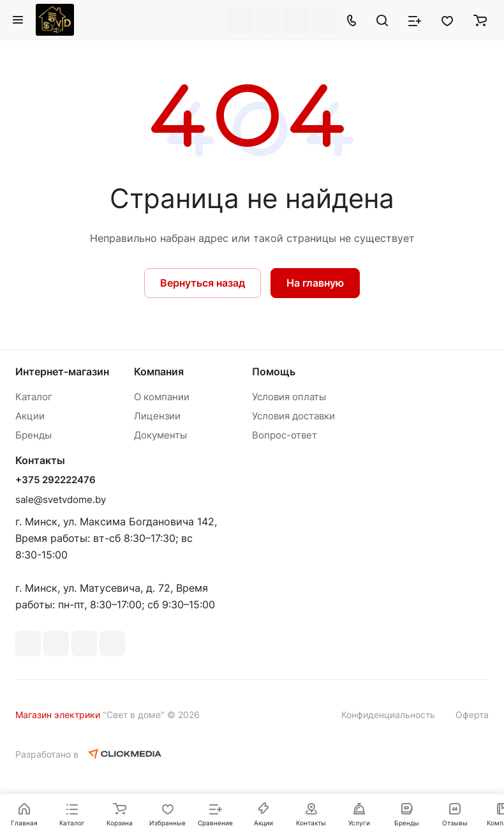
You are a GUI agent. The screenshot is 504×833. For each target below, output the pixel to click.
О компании (162, 397)
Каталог (34, 397)
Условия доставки (293, 416)
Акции (30, 416)
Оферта (472, 715)
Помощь (274, 371)
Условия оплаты (289, 397)
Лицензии (157, 416)
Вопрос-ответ (285, 435)
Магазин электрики (58, 715)
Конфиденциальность (388, 715)
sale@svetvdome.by (61, 499)
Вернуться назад (203, 283)
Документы (160, 435)
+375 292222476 (56, 480)
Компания (159, 371)
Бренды (33, 435)
